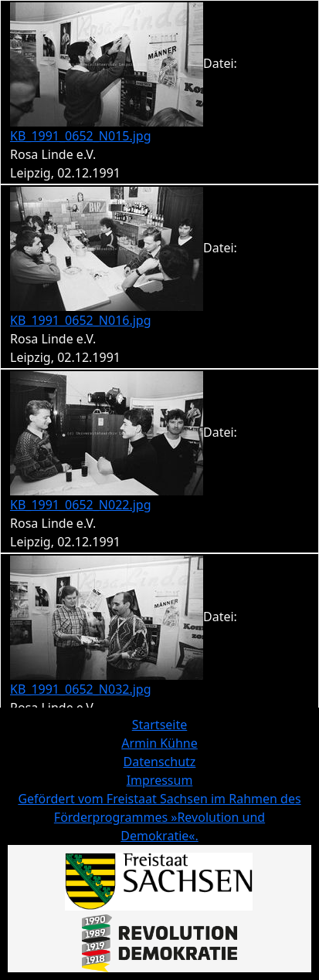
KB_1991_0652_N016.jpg (81, 320)
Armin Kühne (159, 743)
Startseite (160, 725)
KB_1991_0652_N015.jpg (81, 136)
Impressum (160, 780)
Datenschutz (160, 762)
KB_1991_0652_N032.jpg (81, 689)
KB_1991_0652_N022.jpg (81, 505)
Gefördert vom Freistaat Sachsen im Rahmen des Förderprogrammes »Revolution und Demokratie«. (159, 817)
